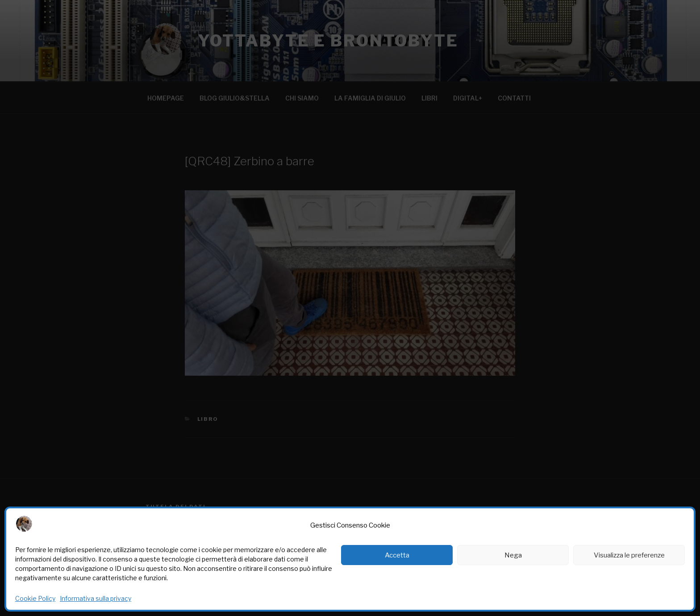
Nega (513, 555)
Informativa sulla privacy (96, 598)
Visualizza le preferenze (629, 555)
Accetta (397, 555)
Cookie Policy (35, 598)
